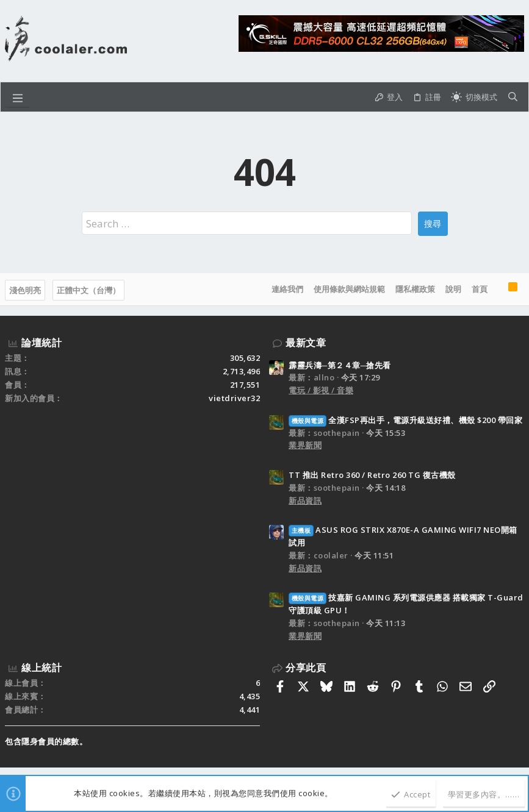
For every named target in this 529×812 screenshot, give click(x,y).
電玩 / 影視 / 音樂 (321, 390)
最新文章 (306, 343)
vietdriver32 (234, 398)
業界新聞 (305, 445)
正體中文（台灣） (88, 290)
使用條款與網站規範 (349, 289)
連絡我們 (287, 289)
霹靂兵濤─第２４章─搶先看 (340, 365)
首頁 (480, 289)
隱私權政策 (415, 289)
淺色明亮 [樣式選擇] (25, 290)
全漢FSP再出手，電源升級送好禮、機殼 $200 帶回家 (405, 420)
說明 (453, 289)
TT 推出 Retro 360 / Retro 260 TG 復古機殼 (372, 475)
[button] (18, 97)
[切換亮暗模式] (474, 97)
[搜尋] (513, 97)
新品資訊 (305, 500)
